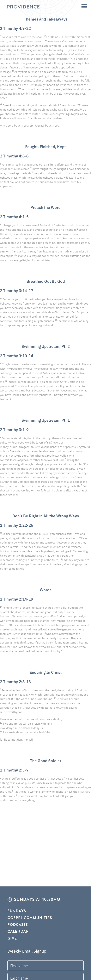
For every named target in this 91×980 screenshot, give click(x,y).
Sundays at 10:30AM (37, 899)
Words (45, 589)
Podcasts (18, 925)
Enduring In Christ (46, 672)
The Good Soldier (46, 760)
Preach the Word (45, 207)
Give (12, 938)
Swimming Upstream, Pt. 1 (46, 420)
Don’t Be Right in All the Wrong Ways (46, 516)
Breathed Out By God (46, 281)
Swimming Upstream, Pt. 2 (46, 346)
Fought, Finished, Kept (45, 146)
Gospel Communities (30, 918)
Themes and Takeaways (46, 19)
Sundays (17, 911)
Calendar (18, 931)
